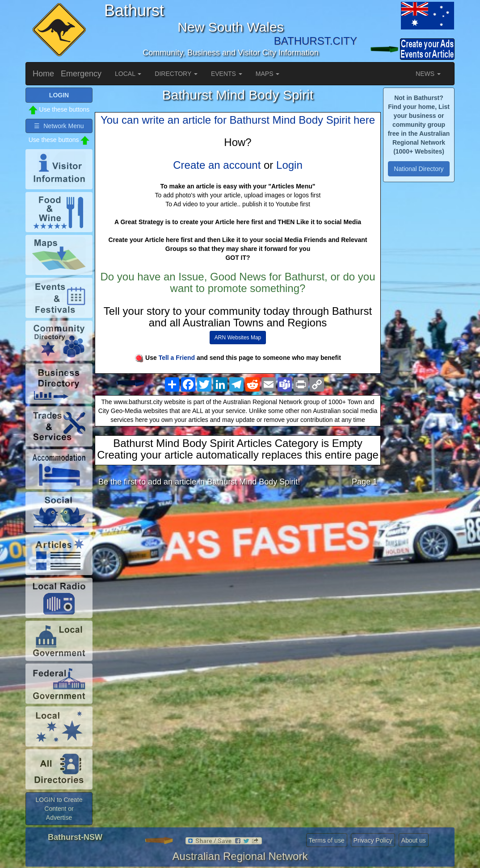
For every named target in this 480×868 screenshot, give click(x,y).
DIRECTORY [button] (176, 74)
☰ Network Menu (59, 126)
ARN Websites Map (238, 338)
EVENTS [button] (227, 74)
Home (43, 74)
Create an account (217, 165)
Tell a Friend (177, 358)
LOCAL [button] (128, 74)
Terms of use (327, 840)
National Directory (419, 169)
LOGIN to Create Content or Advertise (59, 809)
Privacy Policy (373, 840)
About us (414, 840)
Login (289, 165)
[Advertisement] (238, 564)
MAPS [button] (268, 74)
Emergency (81, 74)
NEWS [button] (428, 74)
